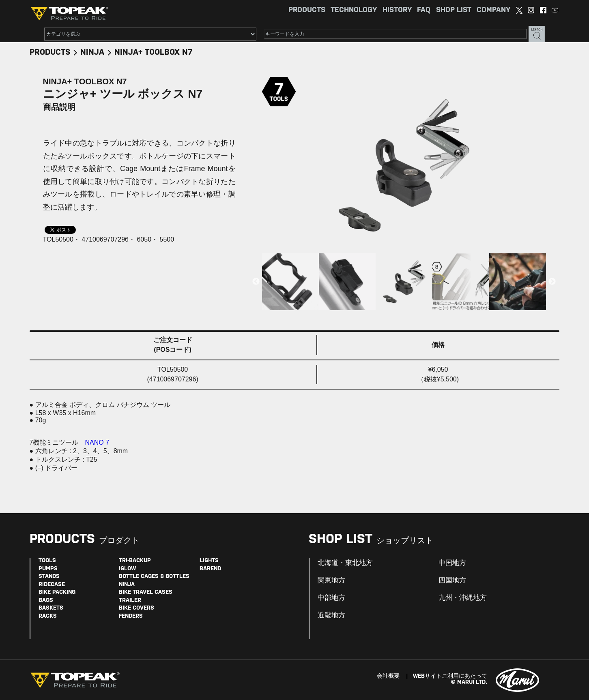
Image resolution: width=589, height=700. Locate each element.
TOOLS (47, 561)
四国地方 (452, 580)
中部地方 (331, 598)
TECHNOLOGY (354, 10)
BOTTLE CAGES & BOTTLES (154, 577)
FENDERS (131, 616)
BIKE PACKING (57, 592)
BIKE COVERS (137, 608)
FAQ (424, 10)
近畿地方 (331, 615)
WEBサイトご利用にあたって (450, 676)
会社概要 (388, 676)
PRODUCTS (307, 10)
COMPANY (493, 10)
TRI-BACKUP (135, 561)
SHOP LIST (454, 10)
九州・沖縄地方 (463, 598)
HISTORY (397, 10)
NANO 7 (97, 442)
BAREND (210, 569)
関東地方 (331, 580)
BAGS (46, 600)
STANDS (49, 577)
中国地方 (452, 563)
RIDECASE (52, 585)
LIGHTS (209, 561)
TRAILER (130, 600)
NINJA (92, 52)
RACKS (48, 616)
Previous (256, 282)
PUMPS (48, 569)
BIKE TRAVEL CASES (146, 592)
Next (552, 282)
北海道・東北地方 (345, 563)
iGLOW (127, 569)
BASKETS (51, 608)
